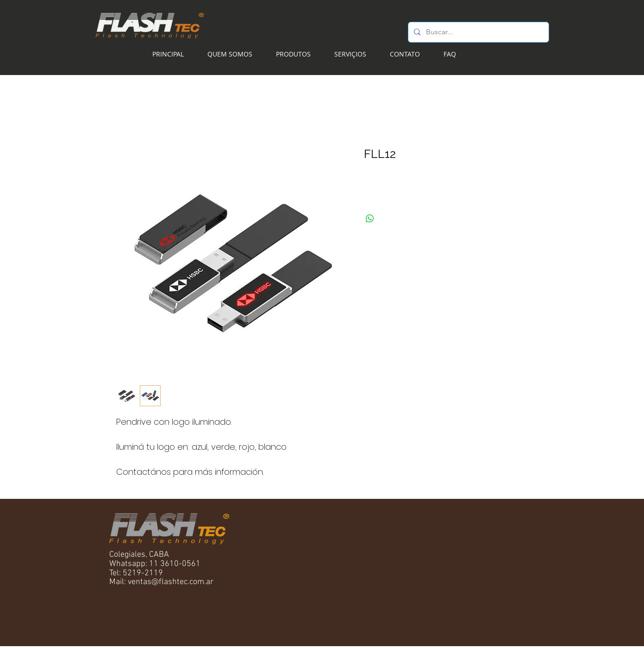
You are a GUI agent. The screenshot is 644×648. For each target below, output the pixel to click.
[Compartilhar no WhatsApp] (370, 219)
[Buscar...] (478, 32)
